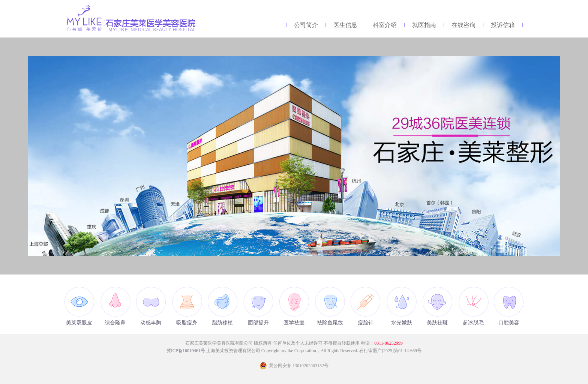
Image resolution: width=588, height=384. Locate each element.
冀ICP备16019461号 (186, 351)
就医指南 (424, 25)
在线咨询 (463, 25)
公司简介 (306, 25)
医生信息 (345, 25)
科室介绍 (385, 25)
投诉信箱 (503, 25)
